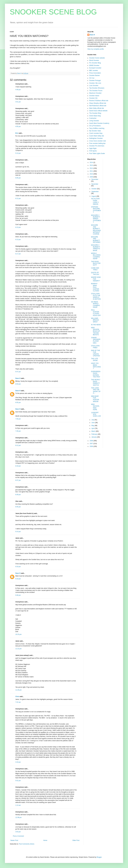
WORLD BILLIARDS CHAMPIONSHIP (96, 256)
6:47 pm (18, 372)
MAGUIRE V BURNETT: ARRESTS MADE (96, 248)
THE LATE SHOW (95, 359)
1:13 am (18, 805)
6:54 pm (18, 384)
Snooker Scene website (97, 58)
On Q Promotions (95, 126)
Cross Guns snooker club (98, 141)
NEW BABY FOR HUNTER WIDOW (95, 399)
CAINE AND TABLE (95, 269)
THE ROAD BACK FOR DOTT (96, 263)
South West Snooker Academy (99, 123)
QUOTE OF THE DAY (95, 273)
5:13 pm (18, 153)
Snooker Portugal (95, 81)
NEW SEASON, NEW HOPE (95, 407)
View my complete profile (96, 49)
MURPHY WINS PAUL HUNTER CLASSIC (95, 287)
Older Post (76, 840)
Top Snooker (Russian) (97, 88)
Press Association (95, 73)
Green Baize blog (95, 116)
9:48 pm (18, 595)
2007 (92, 444)
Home (45, 840)
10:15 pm (18, 634)
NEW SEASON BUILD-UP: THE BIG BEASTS (96, 331)
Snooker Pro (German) (97, 146)
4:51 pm (18, 102)
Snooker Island (94, 96)
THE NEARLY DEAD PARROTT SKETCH (96, 382)
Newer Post (14, 840)
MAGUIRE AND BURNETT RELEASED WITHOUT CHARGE (96, 230)
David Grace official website (98, 111)
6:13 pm (18, 227)
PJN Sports (93, 151)
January (94, 437)
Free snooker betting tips (97, 143)
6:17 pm (18, 254)
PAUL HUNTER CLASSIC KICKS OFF (96, 313)
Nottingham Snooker (96, 138)
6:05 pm (18, 178)
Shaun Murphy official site (98, 103)
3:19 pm (18, 762)
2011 (92, 171)
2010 (92, 174)
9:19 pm (18, 567)
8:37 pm (18, 480)
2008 (92, 441)
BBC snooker (94, 71)
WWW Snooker (94, 65)
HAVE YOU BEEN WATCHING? (96, 366)
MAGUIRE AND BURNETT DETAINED (96, 240)
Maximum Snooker (95, 93)
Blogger (99, 857)
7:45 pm (18, 431)
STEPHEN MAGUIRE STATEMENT (96, 210)
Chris (17, 697)
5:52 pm (18, 781)
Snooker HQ (93, 98)
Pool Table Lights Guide (97, 153)
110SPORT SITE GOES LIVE (96, 414)
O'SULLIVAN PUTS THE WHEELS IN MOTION (96, 296)
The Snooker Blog (95, 113)
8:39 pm (18, 495)
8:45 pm (18, 507)
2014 (92, 162)
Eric (17, 133)
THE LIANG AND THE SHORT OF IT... (96, 391)
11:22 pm (18, 649)
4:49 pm (18, 90)
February (95, 434)
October (94, 189)
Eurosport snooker (95, 68)
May (93, 426)
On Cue (92, 78)
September (95, 192)
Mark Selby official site (97, 108)
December (95, 179)
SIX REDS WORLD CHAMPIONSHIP (95, 305)
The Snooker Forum (96, 91)
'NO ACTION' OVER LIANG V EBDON (95, 201)
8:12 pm (18, 445)
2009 (92, 177)
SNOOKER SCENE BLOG (53, 12)
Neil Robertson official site (98, 106)
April (93, 428)
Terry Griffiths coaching (97, 128)
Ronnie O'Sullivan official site (99, 101)
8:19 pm (18, 466)
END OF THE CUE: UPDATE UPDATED (96, 353)
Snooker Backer (94, 75)
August (94, 196)
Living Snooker (94, 121)
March (94, 431)
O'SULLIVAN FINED (95, 347)
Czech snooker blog (96, 133)
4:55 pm (18, 126)
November (95, 184)
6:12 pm (18, 198)
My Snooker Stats (95, 131)
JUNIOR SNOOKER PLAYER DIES (96, 340)
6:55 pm (18, 403)
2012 (92, 168)
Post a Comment (18, 836)
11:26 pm (18, 690)
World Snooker (94, 60)
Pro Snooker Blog (95, 63)
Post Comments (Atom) (27, 844)
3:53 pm (18, 832)
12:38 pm (18, 817)
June (93, 423)
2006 (92, 446)
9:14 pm (18, 532)
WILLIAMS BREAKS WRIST (95, 320)
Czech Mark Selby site (97, 136)
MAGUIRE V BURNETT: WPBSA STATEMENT (96, 219)
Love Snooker (94, 86)
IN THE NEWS (96, 325)
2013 (92, 165)
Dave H (18, 378)
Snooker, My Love (95, 83)
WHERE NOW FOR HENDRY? (96, 279)
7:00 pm (18, 419)
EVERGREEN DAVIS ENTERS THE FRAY (96, 374)
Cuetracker (93, 118)
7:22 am (18, 702)
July (93, 420)
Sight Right (93, 148)
